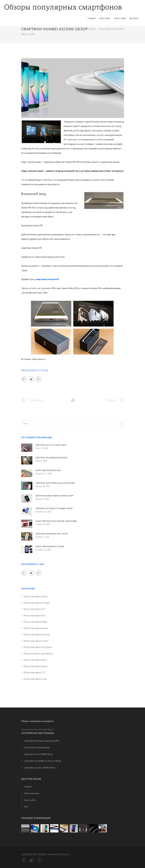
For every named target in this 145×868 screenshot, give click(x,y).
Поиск (134, 19)
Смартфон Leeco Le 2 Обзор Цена (51, 445)
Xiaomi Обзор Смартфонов (37, 747)
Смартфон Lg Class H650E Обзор (40, 768)
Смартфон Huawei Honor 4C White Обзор (54, 496)
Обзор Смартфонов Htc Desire (50, 546)
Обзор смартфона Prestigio (37, 603)
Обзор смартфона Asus (35, 615)
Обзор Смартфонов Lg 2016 (48, 470)
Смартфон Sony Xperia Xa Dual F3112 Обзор (55, 483)
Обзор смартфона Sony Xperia (38, 647)
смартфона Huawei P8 (47, 279)
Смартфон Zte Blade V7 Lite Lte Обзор (43, 761)
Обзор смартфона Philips (35, 622)
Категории (105, 18)
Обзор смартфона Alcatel (35, 666)
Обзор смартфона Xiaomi (35, 596)
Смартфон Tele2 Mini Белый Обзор (51, 458)
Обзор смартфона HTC (34, 609)
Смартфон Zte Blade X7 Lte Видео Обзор (54, 508)
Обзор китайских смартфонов (38, 654)
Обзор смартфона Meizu (35, 660)
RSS (26, 807)
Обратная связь (32, 793)
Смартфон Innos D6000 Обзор (38, 754)
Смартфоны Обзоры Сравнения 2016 (42, 741)
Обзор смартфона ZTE (34, 672)
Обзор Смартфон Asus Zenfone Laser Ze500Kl (56, 521)
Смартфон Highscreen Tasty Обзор (52, 534)
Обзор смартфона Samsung (37, 634)
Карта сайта (120, 18)
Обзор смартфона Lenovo (36, 641)
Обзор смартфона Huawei (111, 29)
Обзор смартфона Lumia (35, 679)
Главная (92, 18)
